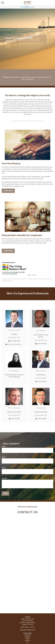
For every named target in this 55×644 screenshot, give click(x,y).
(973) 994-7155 (15, 338)
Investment (27, 637)
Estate (27, 639)
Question (5, 478)
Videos (34, 275)
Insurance (27, 641)
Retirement (27, 635)
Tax (27, 642)
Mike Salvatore (41, 371)
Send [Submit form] (5, 493)
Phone (4, 468)
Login (29, 275)
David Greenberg (14, 330)
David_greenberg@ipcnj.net (27, 630)
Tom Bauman (41, 408)
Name (4, 446)
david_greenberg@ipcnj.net (15, 344)
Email (3, 457)
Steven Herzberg (14, 408)
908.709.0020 (42, 378)
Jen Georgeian (14, 371)
